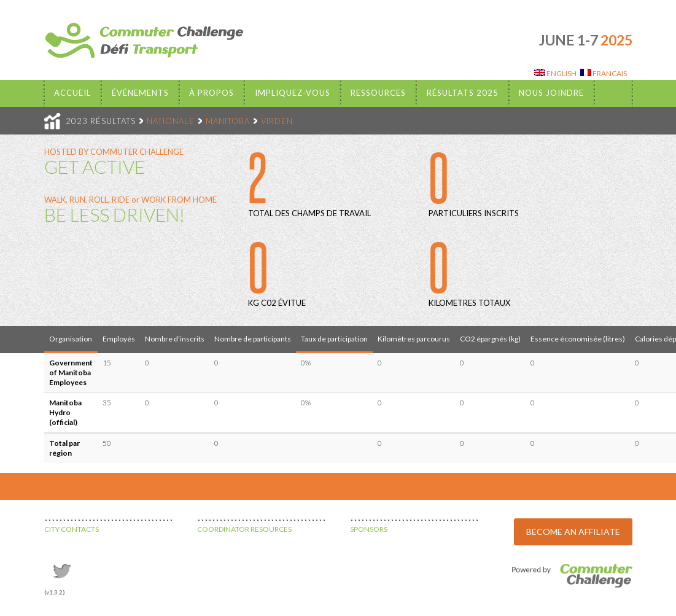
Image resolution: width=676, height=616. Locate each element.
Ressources (378, 93)
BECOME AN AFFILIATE (573, 532)
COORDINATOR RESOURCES (244, 529)
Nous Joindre (551, 93)
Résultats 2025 (463, 93)
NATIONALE (171, 121)
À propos (212, 93)
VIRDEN (277, 121)
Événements (140, 93)
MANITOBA (228, 121)
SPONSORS (369, 529)
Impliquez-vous (293, 93)
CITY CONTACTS (72, 529)
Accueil (72, 93)
